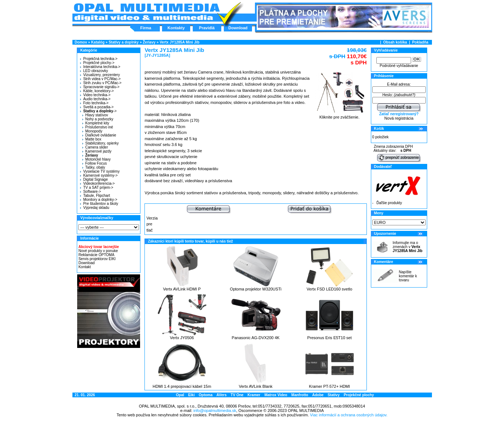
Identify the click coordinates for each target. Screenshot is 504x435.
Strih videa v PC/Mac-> (100, 79)
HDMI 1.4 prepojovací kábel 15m (182, 386)
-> (97, 111)
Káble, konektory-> (97, 91)
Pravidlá (207, 28)
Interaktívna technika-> (100, 67)
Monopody (92, 131)
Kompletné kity (96, 123)
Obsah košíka (395, 42)
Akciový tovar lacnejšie (99, 247)
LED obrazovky (94, 71)
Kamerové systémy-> (99, 175)
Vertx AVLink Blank (256, 386)
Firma (146, 28)
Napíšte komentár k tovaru (408, 276)
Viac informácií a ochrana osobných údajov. (349, 415)
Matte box (92, 139)
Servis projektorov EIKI (97, 259)
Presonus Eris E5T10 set (330, 338)
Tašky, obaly (94, 167)
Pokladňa (420, 42)
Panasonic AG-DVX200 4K (256, 338)
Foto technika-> (94, 103)
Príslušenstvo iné (98, 127)
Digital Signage (94, 179)
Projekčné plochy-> (97, 63)
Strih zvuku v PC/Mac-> (101, 83)
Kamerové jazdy (97, 151)
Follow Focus (95, 163)
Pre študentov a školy (99, 204)
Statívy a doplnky (124, 42)
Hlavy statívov (95, 115)
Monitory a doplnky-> (99, 200)
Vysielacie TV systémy (100, 171)
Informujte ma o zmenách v (408, 247)
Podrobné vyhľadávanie (399, 66)
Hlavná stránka (146, 12)
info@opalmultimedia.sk (215, 410)
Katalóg (98, 42)
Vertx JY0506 (182, 338)
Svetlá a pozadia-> (97, 107)
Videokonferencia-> (97, 183)
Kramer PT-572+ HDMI (330, 386)
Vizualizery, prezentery (100, 75)
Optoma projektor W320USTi (256, 289)
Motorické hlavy (96, 159)
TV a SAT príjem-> (97, 187)
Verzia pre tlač (152, 224)
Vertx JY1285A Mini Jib (179, 42)
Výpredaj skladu (95, 208)
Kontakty (176, 28)
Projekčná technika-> (99, 59)
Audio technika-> (95, 99)
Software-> (91, 192)
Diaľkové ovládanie (99, 135)
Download (238, 28)
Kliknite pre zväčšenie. (340, 115)
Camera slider (95, 147)
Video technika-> (95, 95)
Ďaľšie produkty (389, 203)
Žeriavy (149, 42)
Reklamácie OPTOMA (96, 255)
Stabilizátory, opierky (101, 143)
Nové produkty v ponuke (98, 251)
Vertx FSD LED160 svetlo (329, 289)
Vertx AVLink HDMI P (182, 289)
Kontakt (84, 267)
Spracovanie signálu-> (100, 87)
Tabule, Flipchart (95, 196)
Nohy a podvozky (98, 119)
